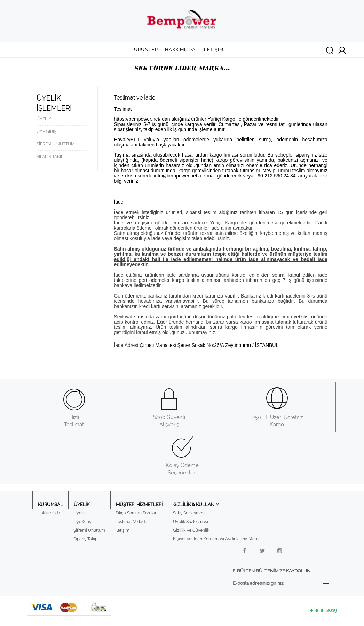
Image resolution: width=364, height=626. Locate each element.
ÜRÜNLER (146, 50)
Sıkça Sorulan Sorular (136, 513)
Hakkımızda (49, 513)
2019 (323, 611)
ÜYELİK (44, 119)
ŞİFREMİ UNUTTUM (56, 144)
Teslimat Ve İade (131, 522)
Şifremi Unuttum (89, 530)
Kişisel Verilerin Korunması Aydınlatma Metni (216, 539)
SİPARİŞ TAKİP (50, 157)
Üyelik (80, 513)
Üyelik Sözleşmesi (191, 522)
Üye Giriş (82, 522)
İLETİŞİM (213, 50)
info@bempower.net (176, 176)
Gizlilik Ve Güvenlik (191, 530)
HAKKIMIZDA (180, 50)
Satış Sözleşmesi (189, 513)
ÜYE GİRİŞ (46, 132)
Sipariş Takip (85, 539)
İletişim (122, 530)
